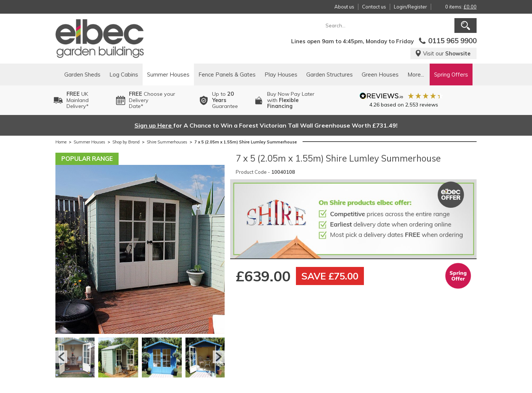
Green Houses (380, 74)
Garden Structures (330, 74)
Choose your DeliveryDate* (152, 100)
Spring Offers (451, 74)
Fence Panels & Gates (227, 74)
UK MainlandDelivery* (78, 100)
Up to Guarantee (225, 100)
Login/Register (410, 7)
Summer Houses (168, 74)
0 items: (461, 7)
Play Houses (281, 74)
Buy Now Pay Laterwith (291, 100)
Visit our (443, 53)
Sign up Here (154, 125)
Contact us (374, 7)
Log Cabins (124, 74)
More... (416, 74)
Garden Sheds (82, 74)
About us (344, 7)
